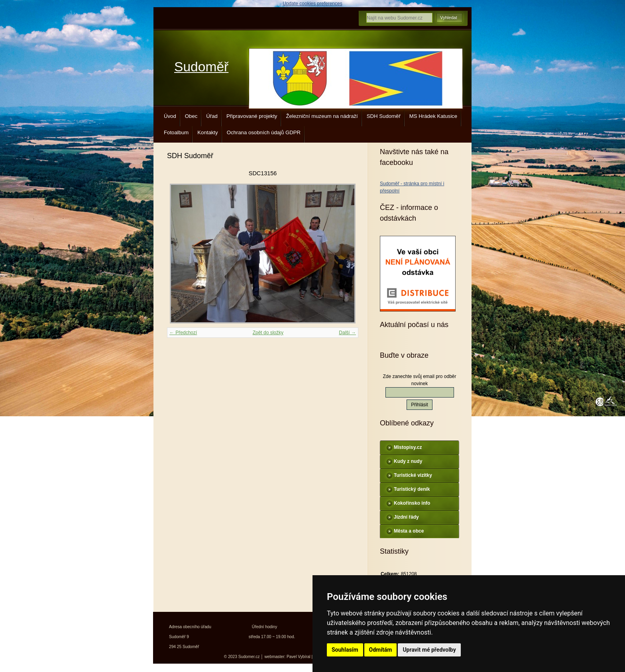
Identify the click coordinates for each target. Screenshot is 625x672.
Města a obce (409, 531)
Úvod (170, 116)
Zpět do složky (268, 333)
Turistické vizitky (413, 475)
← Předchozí (183, 333)
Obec (191, 116)
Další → (347, 333)
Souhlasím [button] (345, 650)
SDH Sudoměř (384, 116)
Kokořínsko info (412, 503)
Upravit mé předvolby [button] (429, 650)
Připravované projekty (252, 116)
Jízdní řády (406, 517)
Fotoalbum (176, 132)
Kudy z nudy (408, 461)
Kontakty (207, 132)
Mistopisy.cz (408, 447)
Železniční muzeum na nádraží (322, 116)
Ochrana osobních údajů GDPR (264, 132)
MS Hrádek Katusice (433, 116)
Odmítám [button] (381, 650)
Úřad (212, 116)
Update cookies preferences (312, 4)
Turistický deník (412, 489)
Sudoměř (201, 67)
